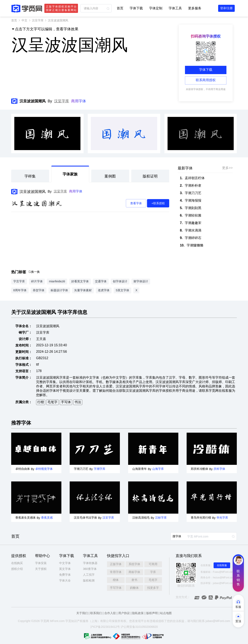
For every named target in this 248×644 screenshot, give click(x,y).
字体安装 (41, 563)
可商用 (153, 564)
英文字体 (65, 569)
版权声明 (152, 613)
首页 (120, 8)
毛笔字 (52, 402)
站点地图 (166, 613)
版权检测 (89, 580)
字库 (153, 572)
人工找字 (89, 575)
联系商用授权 (206, 80)
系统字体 (134, 564)
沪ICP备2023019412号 (105, 627)
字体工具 (175, 8)
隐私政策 (138, 613)
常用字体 (116, 572)
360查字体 (90, 569)
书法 (78, 402)
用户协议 (124, 613)
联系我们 (96, 613)
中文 (24, 20)
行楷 (41, 402)
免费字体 (65, 575)
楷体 (116, 580)
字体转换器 (90, 563)
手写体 (66, 402)
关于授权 (41, 569)
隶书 (134, 580)
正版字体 (116, 564)
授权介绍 (17, 569)
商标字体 (134, 572)
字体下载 (136, 8)
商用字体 (79, 101)
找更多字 (153, 588)
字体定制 (156, 8)
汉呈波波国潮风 (33, 192)
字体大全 (65, 580)
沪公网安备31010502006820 (139, 627)
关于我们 (82, 613)
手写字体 (116, 588)
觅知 (71, 621)
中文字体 (65, 563)
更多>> (227, 168)
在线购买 (17, 563)
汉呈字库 (38, 20)
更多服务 (195, 8)
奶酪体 (134, 588)
